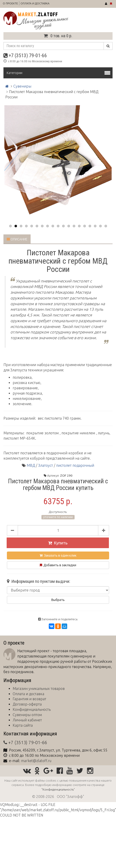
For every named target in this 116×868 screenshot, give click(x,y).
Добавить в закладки (58, 565)
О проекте (10, 3)
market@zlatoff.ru (36, 761)
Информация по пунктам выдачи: (39, 581)
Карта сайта (23, 725)
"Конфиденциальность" (58, 789)
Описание (17, 239)
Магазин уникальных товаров (39, 689)
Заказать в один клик (58, 555)
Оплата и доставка (35, 3)
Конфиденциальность (32, 709)
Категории (14, 73)
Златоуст (46, 465)
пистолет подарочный (75, 465)
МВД (31, 465)
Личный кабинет (27, 720)
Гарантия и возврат (29, 699)
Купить (58, 543)
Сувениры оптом (27, 715)
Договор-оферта (27, 704)
